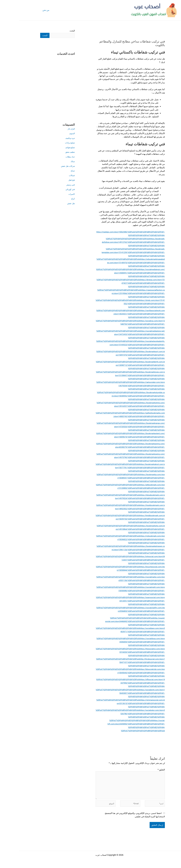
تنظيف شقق (51, 152)
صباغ (54, 171)
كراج (54, 199)
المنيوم (53, 134)
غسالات (53, 176)
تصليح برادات (50, 143)
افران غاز (52, 129)
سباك (54, 162)
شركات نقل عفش (48, 166)
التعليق (142, 770)
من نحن (27, 10)
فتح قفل (52, 180)
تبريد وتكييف (51, 138)
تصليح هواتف (50, 148)
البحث (53, 31)
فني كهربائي (51, 189)
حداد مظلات (51, 157)
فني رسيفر (51, 185)
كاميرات (52, 194)
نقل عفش (52, 204)
